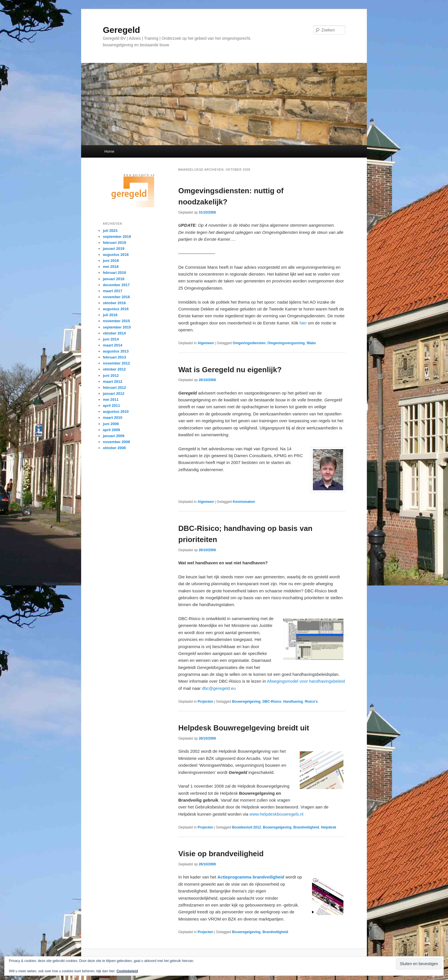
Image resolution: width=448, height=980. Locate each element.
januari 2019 (114, 249)
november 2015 (116, 321)
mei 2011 (111, 400)
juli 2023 (110, 231)
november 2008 (116, 442)
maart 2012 (113, 382)
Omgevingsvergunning (286, 343)
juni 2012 (111, 376)
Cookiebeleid (127, 971)
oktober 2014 (114, 333)
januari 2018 (114, 279)
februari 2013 (114, 357)
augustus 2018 (116, 255)
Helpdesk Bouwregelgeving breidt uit (244, 728)
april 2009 (111, 430)
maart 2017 (113, 291)
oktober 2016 (114, 303)
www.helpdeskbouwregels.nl (276, 814)
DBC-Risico (272, 702)
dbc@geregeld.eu (219, 688)
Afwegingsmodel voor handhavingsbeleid (306, 681)
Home (109, 151)
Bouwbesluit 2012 (246, 827)
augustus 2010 (116, 412)
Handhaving (293, 702)
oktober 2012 (114, 369)
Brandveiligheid (306, 827)
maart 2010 (113, 418)
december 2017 (116, 285)
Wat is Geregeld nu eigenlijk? (230, 370)
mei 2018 (111, 267)
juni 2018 (111, 261)
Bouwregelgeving (246, 702)
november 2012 (116, 363)
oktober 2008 (114, 448)
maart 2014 (113, 345)
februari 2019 (114, 243)
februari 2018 (114, 273)
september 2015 (117, 327)
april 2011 (111, 406)
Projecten (205, 702)
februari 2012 (114, 388)
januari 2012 (114, 394)
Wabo (311, 343)
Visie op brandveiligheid (221, 854)
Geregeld (121, 30)
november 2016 (116, 297)
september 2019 (117, 237)
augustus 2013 (116, 351)
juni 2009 (111, 424)
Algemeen (206, 343)
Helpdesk (328, 827)
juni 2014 (111, 339)
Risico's (311, 702)
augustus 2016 (116, 309)
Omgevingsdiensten (249, 343)
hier (304, 323)
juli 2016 (110, 315)
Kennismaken (244, 502)
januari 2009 (114, 436)
